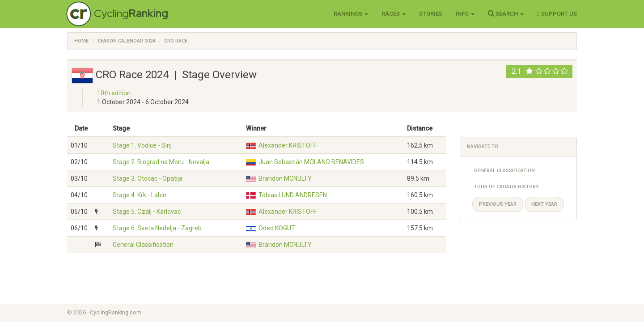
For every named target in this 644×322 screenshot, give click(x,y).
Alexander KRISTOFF (288, 145)
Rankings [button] (351, 14)
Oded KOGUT (277, 228)
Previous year (498, 204)
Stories (431, 14)
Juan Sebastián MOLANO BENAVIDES (311, 162)
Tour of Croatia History (506, 187)
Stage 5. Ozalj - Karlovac (147, 212)
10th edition (114, 93)
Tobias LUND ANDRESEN (293, 195)
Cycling (131, 13)
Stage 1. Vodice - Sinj (142, 145)
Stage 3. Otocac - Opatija (148, 178)
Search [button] (506, 13)
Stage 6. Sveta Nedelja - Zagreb (157, 228)
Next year (544, 204)
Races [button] (394, 14)
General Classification (143, 245)
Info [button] (465, 14)
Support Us (557, 13)
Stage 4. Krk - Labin (140, 195)
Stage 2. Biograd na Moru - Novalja (161, 162)
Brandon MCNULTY (285, 178)
